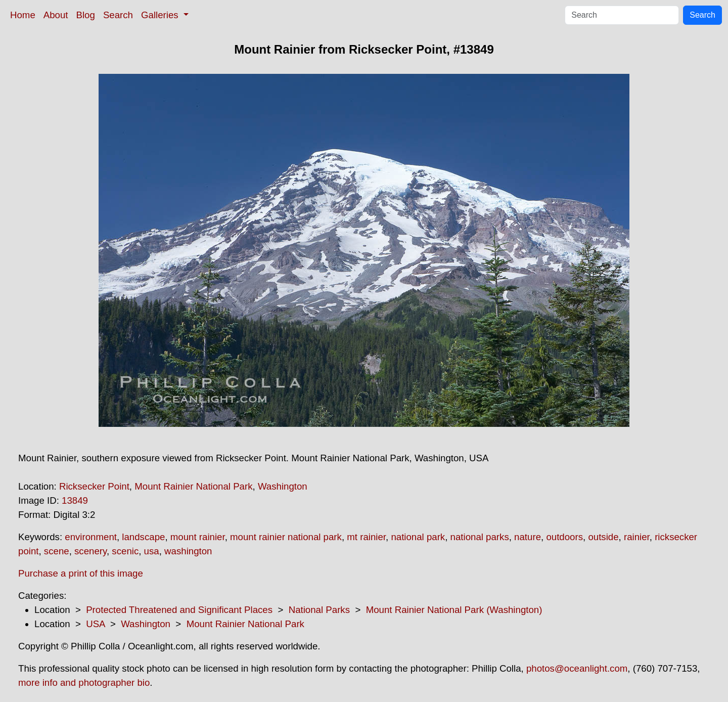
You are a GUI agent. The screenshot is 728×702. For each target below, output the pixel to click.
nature (528, 537)
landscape (143, 537)
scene (57, 551)
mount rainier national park (286, 537)
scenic (125, 551)
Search (118, 15)
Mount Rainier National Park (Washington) (454, 610)
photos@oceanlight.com (577, 668)
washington (188, 551)
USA (95, 624)
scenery (90, 551)
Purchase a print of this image (81, 573)
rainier (637, 537)
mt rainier (366, 537)
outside (603, 537)
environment (91, 537)
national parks (480, 537)
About (56, 15)
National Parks (319, 610)
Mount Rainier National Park (193, 486)
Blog (86, 15)
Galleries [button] (161, 15)
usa (152, 551)
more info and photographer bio (84, 683)
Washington (283, 486)
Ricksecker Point (94, 486)
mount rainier (198, 537)
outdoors (564, 537)
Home (23, 15)
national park (418, 537)
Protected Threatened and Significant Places (179, 610)
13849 (75, 500)
